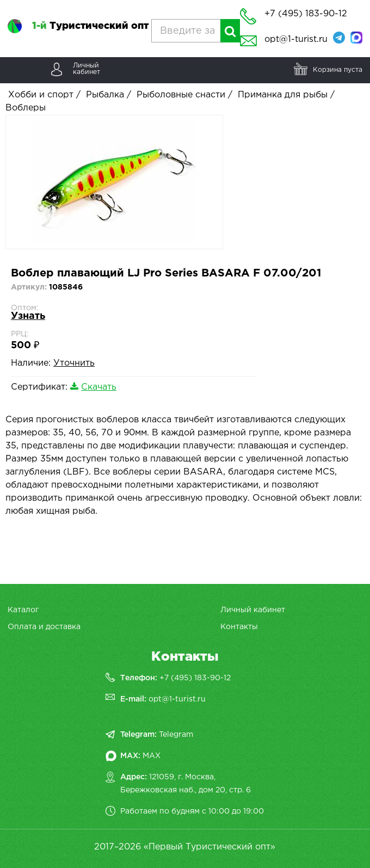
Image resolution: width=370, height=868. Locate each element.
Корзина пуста (338, 70)
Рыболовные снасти (181, 95)
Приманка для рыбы (283, 95)
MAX (152, 756)
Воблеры (26, 108)
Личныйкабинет (87, 69)
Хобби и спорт (41, 95)
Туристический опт (90, 26)
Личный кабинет (253, 610)
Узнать (28, 316)
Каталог (23, 610)
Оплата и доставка (44, 627)
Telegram (176, 735)
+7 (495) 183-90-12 (195, 678)
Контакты (239, 627)
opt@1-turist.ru (296, 39)
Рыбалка (105, 95)
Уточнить (74, 363)
